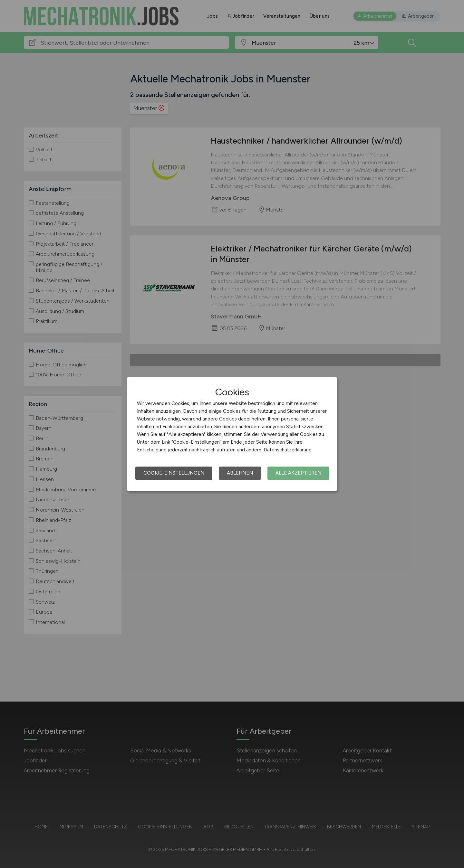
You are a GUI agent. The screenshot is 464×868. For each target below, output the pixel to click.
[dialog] (232, 434)
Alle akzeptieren (298, 473)
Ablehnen (240, 473)
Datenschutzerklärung (288, 450)
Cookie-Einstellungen (174, 473)
